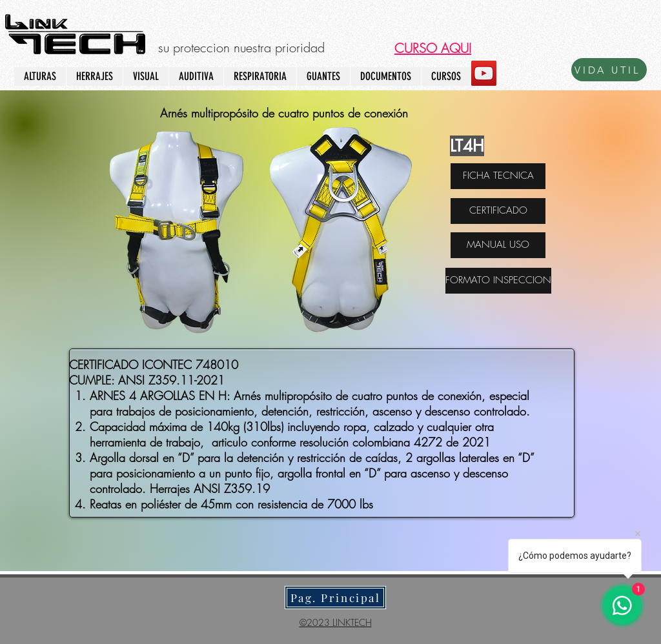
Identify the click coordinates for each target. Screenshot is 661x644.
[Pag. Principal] (335, 598)
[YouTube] (484, 73)
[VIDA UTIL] (609, 70)
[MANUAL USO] (498, 245)
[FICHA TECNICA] (498, 176)
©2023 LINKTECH (336, 622)
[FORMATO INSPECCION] (498, 281)
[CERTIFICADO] (498, 211)
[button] (433, 48)
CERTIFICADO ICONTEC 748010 (154, 365)
